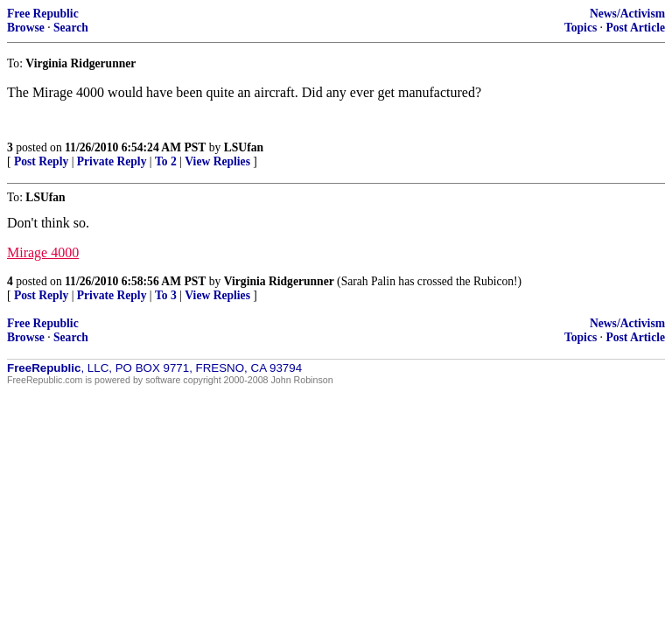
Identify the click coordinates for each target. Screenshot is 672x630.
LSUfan (244, 147)
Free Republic (43, 14)
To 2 (166, 161)
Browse (26, 28)
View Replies (217, 161)
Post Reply (41, 161)
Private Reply (112, 161)
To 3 (166, 295)
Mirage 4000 (43, 252)
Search (71, 28)
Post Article (635, 28)
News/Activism (627, 14)
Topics (581, 28)
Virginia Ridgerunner (279, 281)
